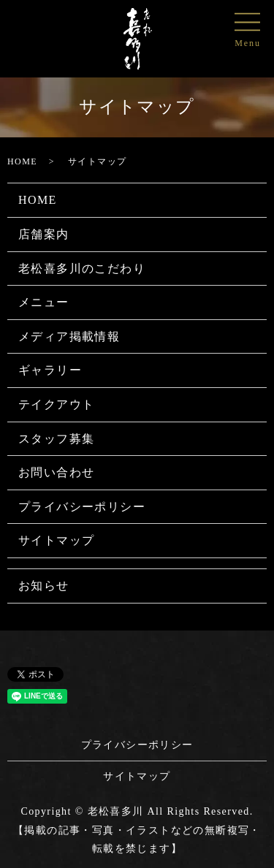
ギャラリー (50, 370)
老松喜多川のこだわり (82, 269)
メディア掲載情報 (69, 336)
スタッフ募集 (56, 439)
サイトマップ (56, 540)
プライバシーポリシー (82, 507)
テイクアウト (56, 404)
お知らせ (44, 586)
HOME (22, 161)
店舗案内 (44, 234)
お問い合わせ (56, 472)
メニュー (44, 302)
